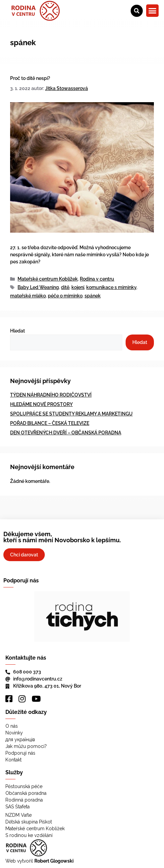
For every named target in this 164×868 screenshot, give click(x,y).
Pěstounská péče (24, 786)
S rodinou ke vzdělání (29, 835)
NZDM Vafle (19, 815)
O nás (12, 726)
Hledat (18, 331)
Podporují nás (20, 753)
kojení (78, 287)
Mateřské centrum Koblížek (48, 279)
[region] (82, 616)
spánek (93, 296)
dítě (65, 287)
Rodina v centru (97, 279)
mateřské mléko (28, 296)
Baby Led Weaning (38, 287)
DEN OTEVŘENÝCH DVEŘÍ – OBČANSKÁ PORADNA (66, 433)
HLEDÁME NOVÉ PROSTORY (41, 404)
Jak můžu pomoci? (26, 746)
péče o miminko (65, 296)
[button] (153, 11)
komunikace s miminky (111, 287)
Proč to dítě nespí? (30, 78)
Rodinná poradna (24, 800)
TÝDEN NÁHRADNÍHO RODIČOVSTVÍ (51, 395)
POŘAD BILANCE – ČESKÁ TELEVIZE (50, 423)
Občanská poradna (26, 793)
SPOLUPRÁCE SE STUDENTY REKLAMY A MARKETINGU (71, 414)
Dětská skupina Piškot (29, 822)
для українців (20, 740)
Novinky (14, 733)
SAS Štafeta (18, 807)
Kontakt (13, 760)
